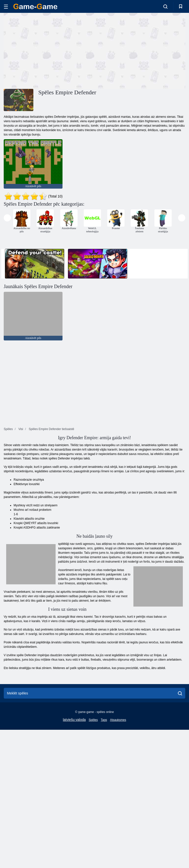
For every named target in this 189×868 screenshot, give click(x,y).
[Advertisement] (49, 50)
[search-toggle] (165, 6)
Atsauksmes (118, 720)
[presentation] (7, 218)
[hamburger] (6, 7)
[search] (180, 693)
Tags (104, 720)
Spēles (93, 720)
